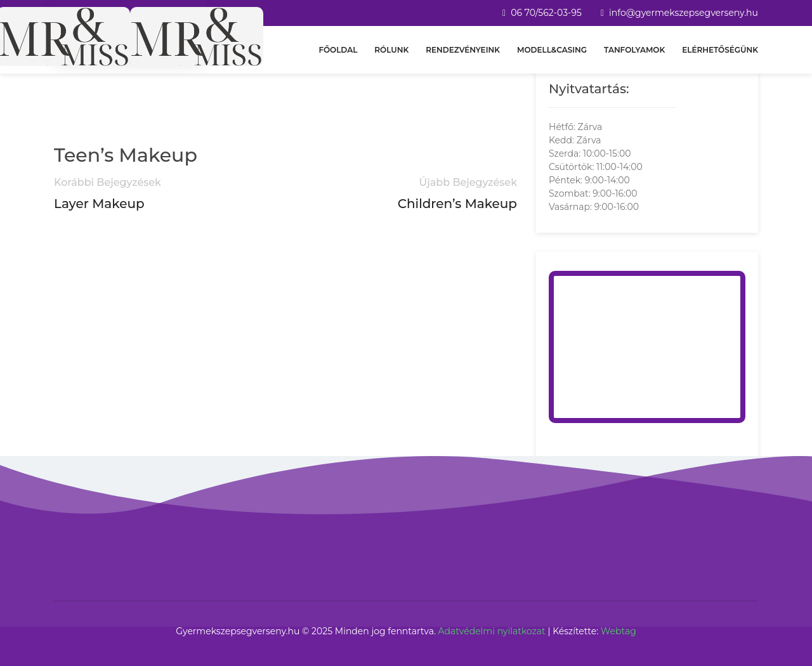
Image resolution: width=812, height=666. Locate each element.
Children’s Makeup (457, 204)
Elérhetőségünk (720, 50)
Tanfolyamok (634, 50)
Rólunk (391, 50)
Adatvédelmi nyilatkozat (492, 631)
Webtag (619, 631)
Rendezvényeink (463, 50)
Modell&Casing (552, 50)
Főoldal (338, 50)
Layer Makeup (99, 204)
